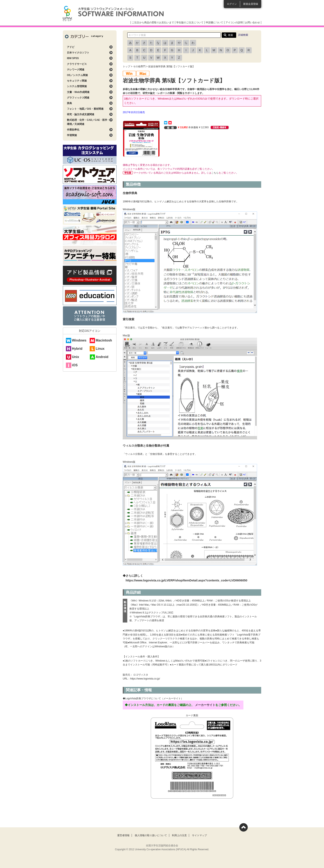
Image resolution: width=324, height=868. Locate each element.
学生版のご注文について (190, 23)
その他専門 (139, 66)
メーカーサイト (205, 705)
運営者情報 (123, 835)
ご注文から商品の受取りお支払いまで (153, 23)
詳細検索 (243, 35)
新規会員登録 (251, 4)
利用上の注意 (179, 835)
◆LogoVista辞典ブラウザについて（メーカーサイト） (153, 698)
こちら (215, 173)
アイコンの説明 (234, 23)
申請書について (214, 23)
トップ (126, 66)
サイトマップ (199, 835)
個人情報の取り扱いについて (151, 835)
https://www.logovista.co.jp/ (145, 679)
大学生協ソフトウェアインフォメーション (113, 13)
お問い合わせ (253, 23)
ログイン (232, 4)
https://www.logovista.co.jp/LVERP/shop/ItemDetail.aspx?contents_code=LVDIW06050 (186, 580)
